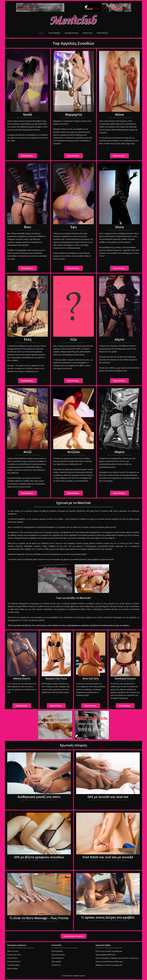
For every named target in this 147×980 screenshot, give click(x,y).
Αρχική (42, 33)
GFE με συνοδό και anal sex (108, 797)
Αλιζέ (28, 452)
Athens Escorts (22, 679)
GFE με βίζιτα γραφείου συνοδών (39, 857)
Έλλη (28, 339)
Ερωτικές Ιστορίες (72, 33)
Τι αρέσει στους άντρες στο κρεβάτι (108, 917)
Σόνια (119, 227)
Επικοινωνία (88, 33)
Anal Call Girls (91, 679)
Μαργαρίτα (73, 114)
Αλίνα (119, 114)
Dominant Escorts (125, 679)
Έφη (73, 227)
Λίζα (73, 339)
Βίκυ (28, 227)
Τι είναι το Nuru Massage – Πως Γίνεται (39, 918)
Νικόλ (28, 114)
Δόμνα (119, 339)
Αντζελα (74, 452)
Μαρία (119, 452)
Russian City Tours (56, 679)
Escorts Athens (102, 33)
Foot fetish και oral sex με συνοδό (108, 857)
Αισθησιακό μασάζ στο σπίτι (39, 797)
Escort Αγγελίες (55, 33)
